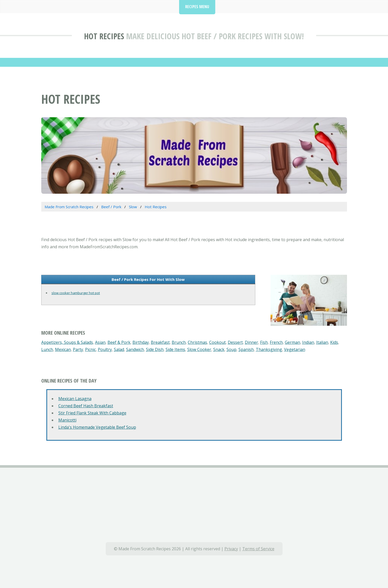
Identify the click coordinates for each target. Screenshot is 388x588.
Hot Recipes (104, 36)
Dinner (251, 342)
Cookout (217, 342)
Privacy (231, 549)
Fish (264, 342)
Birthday (141, 342)
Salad (119, 349)
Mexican (63, 349)
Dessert (235, 342)
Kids (334, 342)
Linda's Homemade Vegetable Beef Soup (97, 427)
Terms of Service (258, 549)
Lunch (47, 349)
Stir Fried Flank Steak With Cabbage (92, 413)
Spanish (246, 349)
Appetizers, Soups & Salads (67, 342)
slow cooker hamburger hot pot (76, 293)
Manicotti (67, 420)
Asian (100, 342)
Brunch (179, 342)
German (292, 342)
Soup (231, 349)
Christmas (197, 342)
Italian (322, 342)
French (276, 342)
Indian (308, 342)
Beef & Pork (119, 342)
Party (78, 349)
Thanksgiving (269, 349)
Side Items (175, 349)
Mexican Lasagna (75, 399)
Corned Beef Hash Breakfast (86, 406)
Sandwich (135, 349)
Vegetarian (295, 349)
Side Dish (155, 349)
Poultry (105, 349)
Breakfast (160, 342)
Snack (219, 349)
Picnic (90, 349)
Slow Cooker (199, 349)
